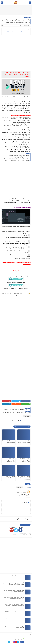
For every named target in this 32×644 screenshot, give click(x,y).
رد (28, 498)
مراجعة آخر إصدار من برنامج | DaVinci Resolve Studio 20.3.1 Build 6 (16, 159)
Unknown (24, 491)
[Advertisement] (16, 52)
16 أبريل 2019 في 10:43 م (21, 492)
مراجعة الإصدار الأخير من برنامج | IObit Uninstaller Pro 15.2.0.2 (16, 157)
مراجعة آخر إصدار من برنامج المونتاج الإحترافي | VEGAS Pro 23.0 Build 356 (16, 160)
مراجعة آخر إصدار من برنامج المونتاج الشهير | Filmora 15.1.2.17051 (24, 478)
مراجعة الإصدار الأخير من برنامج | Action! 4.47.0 (19, 155)
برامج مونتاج (27, 18)
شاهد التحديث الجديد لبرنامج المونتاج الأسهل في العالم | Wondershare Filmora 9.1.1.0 (17, 32)
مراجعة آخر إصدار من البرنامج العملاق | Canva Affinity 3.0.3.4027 (10, 460)
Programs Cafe (10, 639)
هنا (26, 519)
